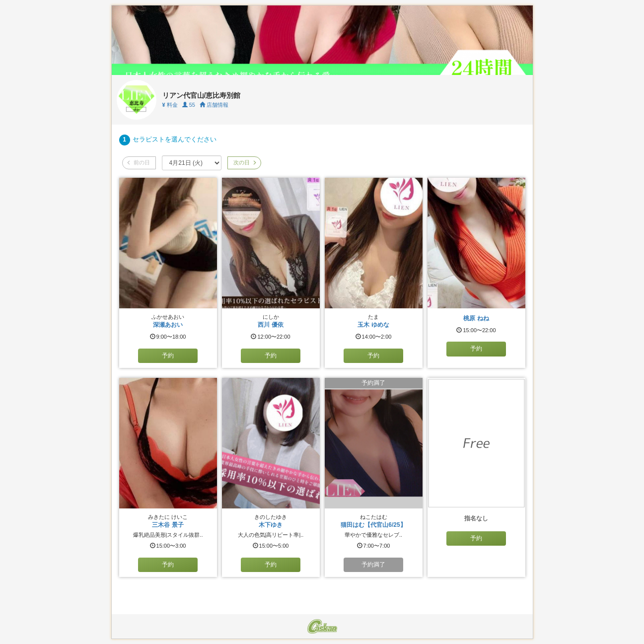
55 (189, 105)
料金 (170, 105)
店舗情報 (214, 105)
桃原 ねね (476, 318)
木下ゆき (271, 525)
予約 (168, 356)
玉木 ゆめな (373, 325)
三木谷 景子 (168, 525)
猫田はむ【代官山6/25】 (373, 525)
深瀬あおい (168, 325)
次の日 (244, 162)
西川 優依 (270, 325)
